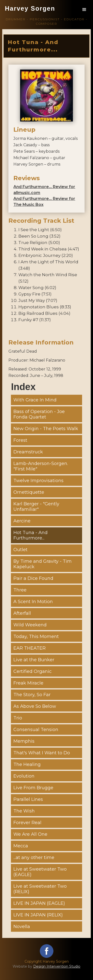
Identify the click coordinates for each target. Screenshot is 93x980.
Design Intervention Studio (57, 966)
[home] (30, 11)
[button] (84, 10)
